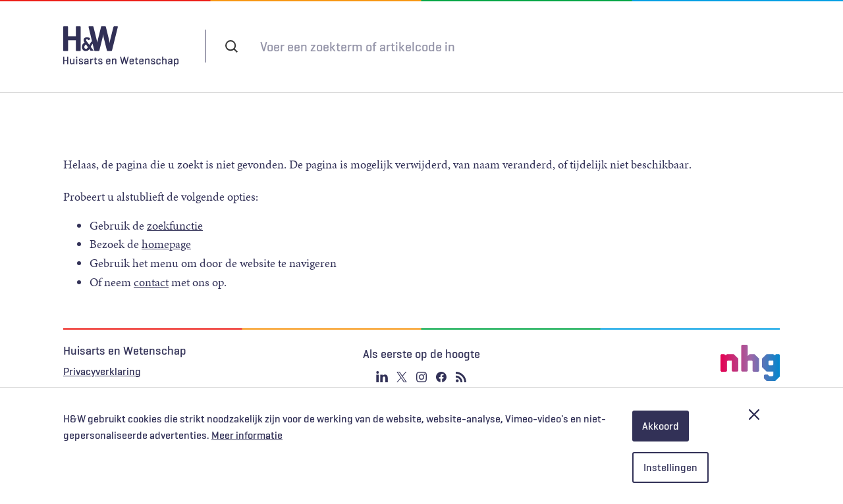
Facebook (441, 364)
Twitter (402, 364)
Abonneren (495, 46)
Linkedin (382, 364)
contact (151, 269)
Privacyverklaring (102, 358)
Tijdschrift (569, 46)
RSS (461, 364)
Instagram (421, 364)
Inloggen (647, 45)
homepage (166, 231)
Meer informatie (247, 436)
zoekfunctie (175, 213)
